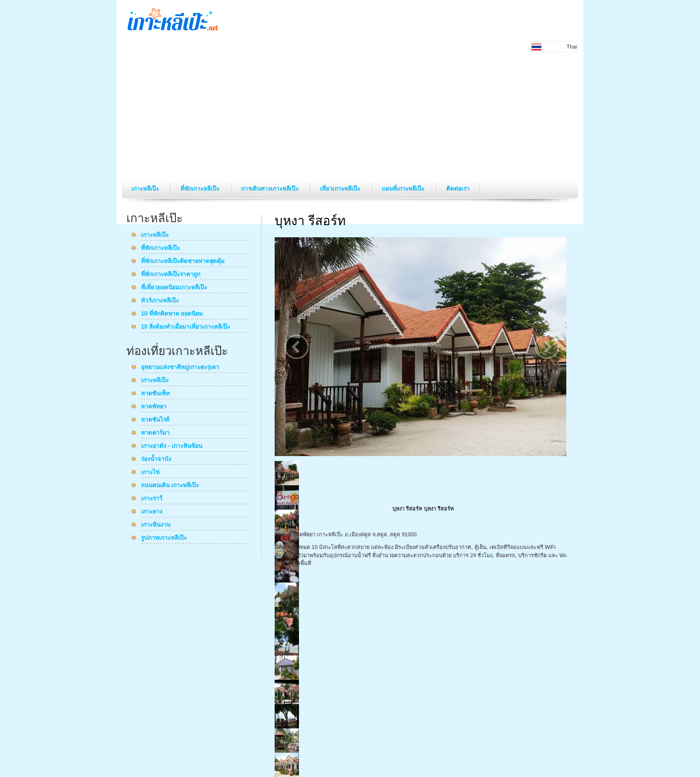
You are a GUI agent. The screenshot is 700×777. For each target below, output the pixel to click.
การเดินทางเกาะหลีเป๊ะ (271, 189)
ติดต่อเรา (458, 189)
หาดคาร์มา (155, 433)
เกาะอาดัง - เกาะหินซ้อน (172, 446)
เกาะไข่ (150, 473)
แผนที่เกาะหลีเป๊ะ (404, 189)
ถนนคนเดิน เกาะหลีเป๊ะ (170, 486)
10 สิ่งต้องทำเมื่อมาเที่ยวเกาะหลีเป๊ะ (185, 327)
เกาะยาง (152, 512)
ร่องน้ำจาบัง (156, 459)
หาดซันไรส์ (155, 420)
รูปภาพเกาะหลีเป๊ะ (164, 538)
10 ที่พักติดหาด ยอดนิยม (172, 314)
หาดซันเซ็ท (155, 394)
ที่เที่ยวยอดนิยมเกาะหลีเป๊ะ (174, 288)
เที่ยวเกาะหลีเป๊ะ (341, 189)
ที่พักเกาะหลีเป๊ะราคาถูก (171, 275)
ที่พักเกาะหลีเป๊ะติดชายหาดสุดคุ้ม (183, 262)
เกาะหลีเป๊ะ (146, 189)
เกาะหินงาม (156, 525)
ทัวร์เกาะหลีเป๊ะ (160, 301)
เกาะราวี (152, 499)
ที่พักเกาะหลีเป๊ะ (201, 189)
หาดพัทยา (154, 407)
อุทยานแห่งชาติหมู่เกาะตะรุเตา (180, 368)
